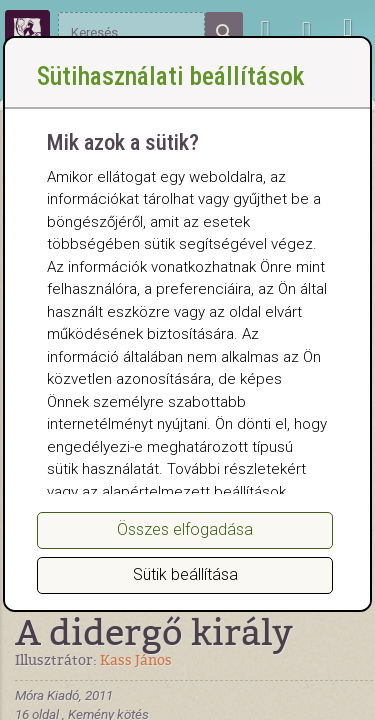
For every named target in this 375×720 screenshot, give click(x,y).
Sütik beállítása (185, 574)
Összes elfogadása (185, 529)
